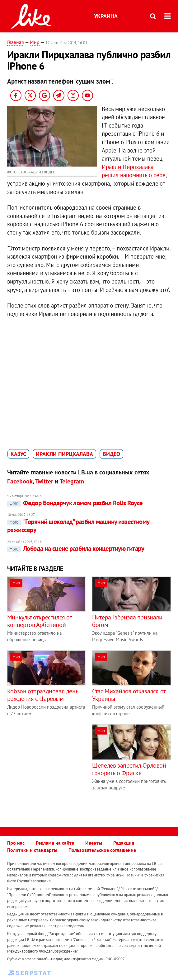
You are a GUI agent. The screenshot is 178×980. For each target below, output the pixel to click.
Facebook (20, 481)
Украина (106, 16)
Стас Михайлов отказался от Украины (129, 695)
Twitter (44, 481)
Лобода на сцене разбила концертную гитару (76, 548)
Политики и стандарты (32, 850)
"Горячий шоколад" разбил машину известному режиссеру (78, 526)
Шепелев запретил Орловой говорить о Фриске (129, 769)
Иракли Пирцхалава (64, 454)
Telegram (72, 481)
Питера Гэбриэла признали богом (127, 621)
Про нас (16, 843)
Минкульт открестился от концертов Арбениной (40, 621)
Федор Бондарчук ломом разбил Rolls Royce (75, 503)
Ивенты (94, 843)
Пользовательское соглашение (102, 850)
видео (111, 454)
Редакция (124, 843)
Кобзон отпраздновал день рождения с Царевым (42, 695)
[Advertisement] (59, 768)
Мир (35, 42)
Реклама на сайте (55, 843)
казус (18, 454)
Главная (16, 42)
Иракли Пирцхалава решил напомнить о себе (134, 171)
